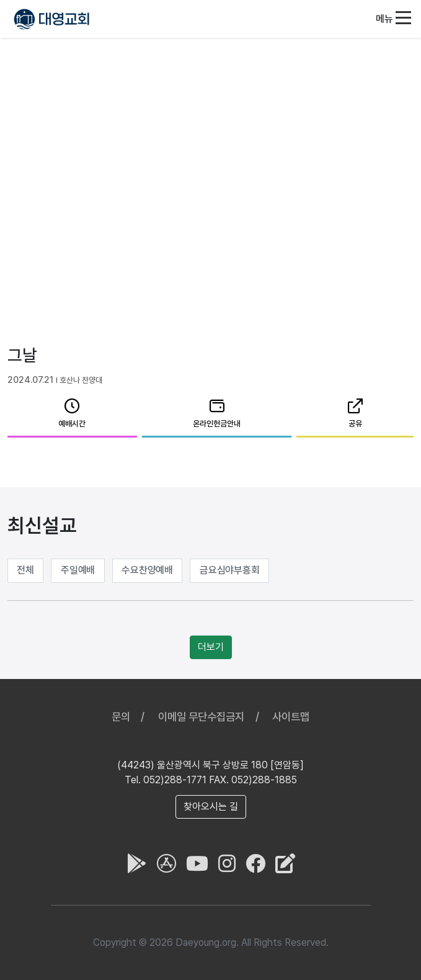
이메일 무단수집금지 (201, 717)
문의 (121, 717)
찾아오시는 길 (211, 807)
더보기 (211, 647)
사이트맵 (291, 717)
